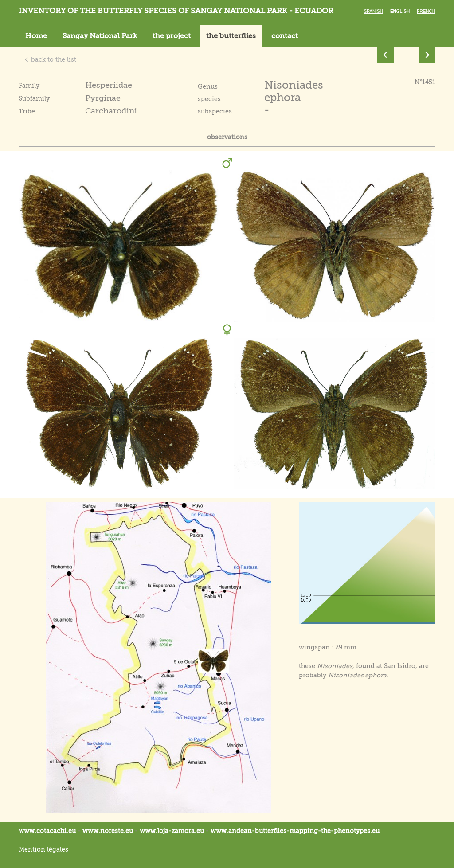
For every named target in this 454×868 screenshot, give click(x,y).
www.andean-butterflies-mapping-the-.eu (295, 831)
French (426, 11)
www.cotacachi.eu (47, 831)
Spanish (374, 11)
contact (285, 36)
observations (227, 137)
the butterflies (231, 36)
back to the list (50, 59)
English (400, 11)
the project (172, 36)
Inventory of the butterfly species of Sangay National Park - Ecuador (176, 11)
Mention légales (43, 849)
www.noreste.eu (108, 831)
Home (36, 36)
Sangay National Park (100, 36)
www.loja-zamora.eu (172, 831)
